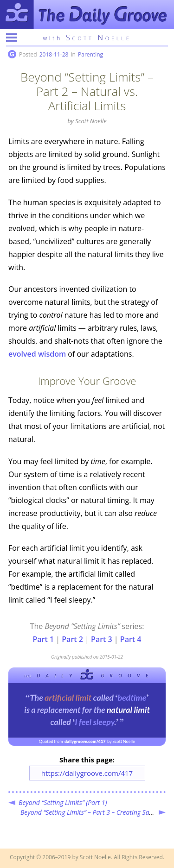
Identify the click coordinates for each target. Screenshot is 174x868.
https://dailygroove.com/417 (87, 773)
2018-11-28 (54, 54)
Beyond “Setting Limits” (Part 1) (63, 802)
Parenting (90, 54)
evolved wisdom (37, 354)
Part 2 (72, 639)
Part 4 (131, 639)
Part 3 (102, 639)
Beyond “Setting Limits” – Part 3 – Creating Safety (90, 812)
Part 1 (44, 639)
